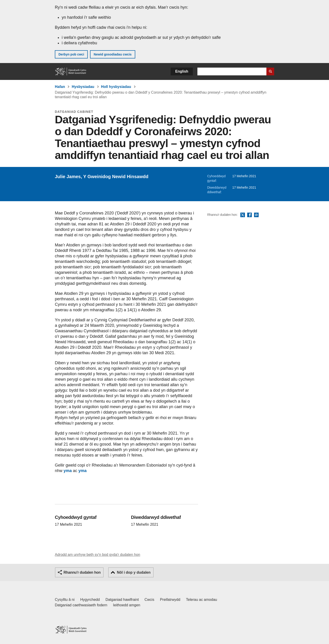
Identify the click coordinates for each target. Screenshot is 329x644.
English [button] (182, 71)
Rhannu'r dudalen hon (82, 572)
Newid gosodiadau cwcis (113, 54)
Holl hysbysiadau (116, 87)
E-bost (256, 215)
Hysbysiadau (83, 87)
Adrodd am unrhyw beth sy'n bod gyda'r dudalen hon (97, 555)
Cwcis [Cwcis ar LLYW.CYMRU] (150, 600)
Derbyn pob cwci (71, 54)
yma (68, 471)
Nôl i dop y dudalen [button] (134, 572)
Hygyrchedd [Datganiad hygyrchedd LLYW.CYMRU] (90, 600)
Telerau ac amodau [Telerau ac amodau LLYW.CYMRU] (202, 600)
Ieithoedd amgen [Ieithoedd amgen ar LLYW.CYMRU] (127, 605)
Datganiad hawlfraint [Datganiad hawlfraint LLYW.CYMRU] (122, 600)
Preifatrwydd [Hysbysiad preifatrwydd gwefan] (170, 600)
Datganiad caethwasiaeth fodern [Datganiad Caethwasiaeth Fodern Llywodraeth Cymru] (81, 605)
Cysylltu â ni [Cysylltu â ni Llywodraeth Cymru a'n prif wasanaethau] (65, 600)
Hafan (60, 87)
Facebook (249, 215)
